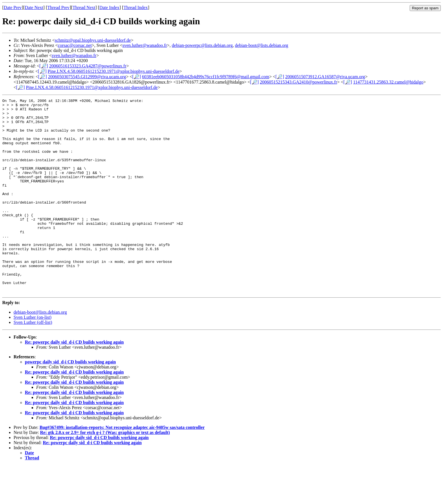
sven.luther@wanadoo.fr (145, 45)
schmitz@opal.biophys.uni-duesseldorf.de (93, 40)
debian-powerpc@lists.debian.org (202, 45)
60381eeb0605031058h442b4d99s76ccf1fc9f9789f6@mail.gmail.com (206, 77)
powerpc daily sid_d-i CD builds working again (70, 401)
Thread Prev (58, 7)
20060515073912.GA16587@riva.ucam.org (325, 77)
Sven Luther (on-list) (32, 356)
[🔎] (44, 66)
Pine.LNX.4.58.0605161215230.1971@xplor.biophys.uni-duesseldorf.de (114, 71)
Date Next (34, 7)
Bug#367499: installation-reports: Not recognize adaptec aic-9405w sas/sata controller (122, 466)
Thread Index (136, 7)
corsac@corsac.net (75, 45)
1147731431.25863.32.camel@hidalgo (388, 82)
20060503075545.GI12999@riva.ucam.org (87, 77)
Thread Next (84, 7)
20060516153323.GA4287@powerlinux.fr (88, 66)
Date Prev (13, 7)
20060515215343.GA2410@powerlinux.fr (298, 82)
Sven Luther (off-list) (33, 361)
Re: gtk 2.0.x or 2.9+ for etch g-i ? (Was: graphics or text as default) (105, 471)
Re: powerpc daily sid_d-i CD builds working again (74, 381)
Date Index (109, 7)
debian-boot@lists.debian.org (261, 45)
